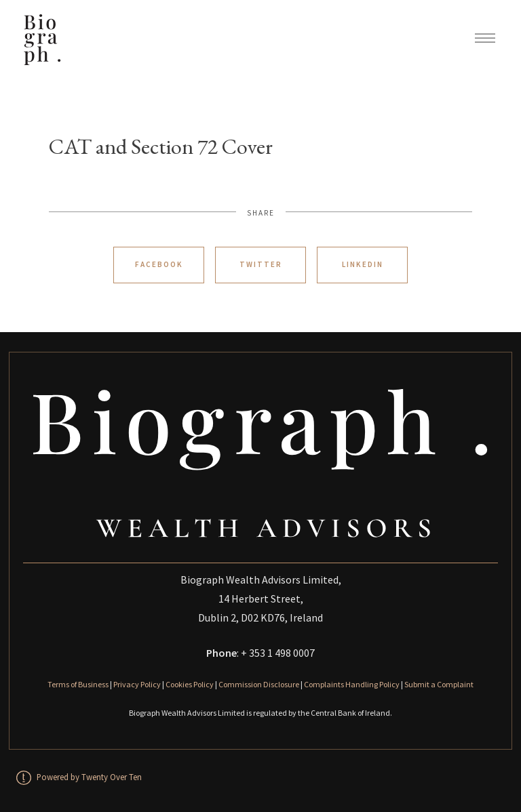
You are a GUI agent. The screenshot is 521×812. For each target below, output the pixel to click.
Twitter (261, 264)
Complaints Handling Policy (352, 684)
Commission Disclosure (259, 684)
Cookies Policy (190, 684)
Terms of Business (78, 684)
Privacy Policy (137, 684)
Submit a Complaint (439, 684)
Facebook (159, 264)
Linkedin (363, 264)
